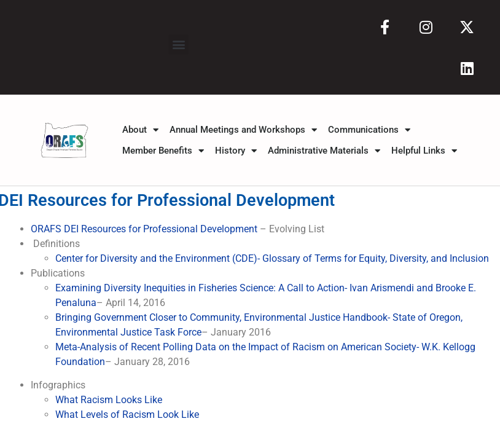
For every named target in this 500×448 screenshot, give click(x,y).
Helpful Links (424, 151)
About (140, 130)
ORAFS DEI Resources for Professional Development (145, 229)
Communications (369, 130)
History (236, 151)
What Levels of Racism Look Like (127, 415)
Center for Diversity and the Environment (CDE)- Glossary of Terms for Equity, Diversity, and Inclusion (272, 258)
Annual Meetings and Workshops (243, 130)
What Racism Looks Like (109, 400)
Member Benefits (163, 151)
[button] (178, 45)
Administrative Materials (324, 151)
